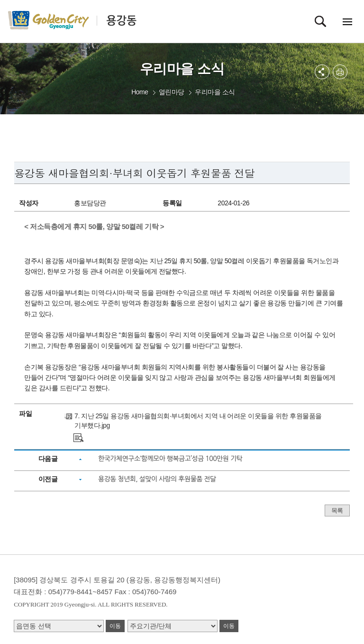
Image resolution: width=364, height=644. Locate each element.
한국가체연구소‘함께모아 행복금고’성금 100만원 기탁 (170, 459)
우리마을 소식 (215, 92)
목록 (337, 511)
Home (140, 92)
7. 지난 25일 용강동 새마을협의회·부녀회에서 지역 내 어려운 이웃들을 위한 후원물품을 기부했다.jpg (198, 421)
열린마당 (172, 92)
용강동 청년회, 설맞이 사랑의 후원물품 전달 (157, 479)
